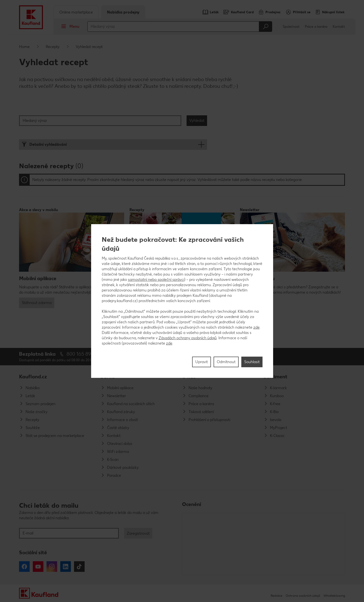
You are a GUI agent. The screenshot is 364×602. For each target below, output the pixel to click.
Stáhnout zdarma (37, 303)
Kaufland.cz (33, 377)
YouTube (38, 567)
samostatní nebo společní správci (156, 280)
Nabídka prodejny (123, 12)
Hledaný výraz (35, 121)
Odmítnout (226, 362)
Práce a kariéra (316, 27)
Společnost (291, 27)
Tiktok (79, 567)
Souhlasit (252, 362)
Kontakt (339, 27)
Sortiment (275, 377)
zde (256, 327)
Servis (108, 377)
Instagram (52, 567)
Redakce (276, 596)
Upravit (202, 362)
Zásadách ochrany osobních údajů (188, 338)
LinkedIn (66, 567)
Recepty (53, 47)
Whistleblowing (334, 596)
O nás (189, 377)
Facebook (24, 567)
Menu (69, 26)
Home (24, 47)
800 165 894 (80, 354)
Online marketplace (76, 12)
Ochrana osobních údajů (303, 596)
